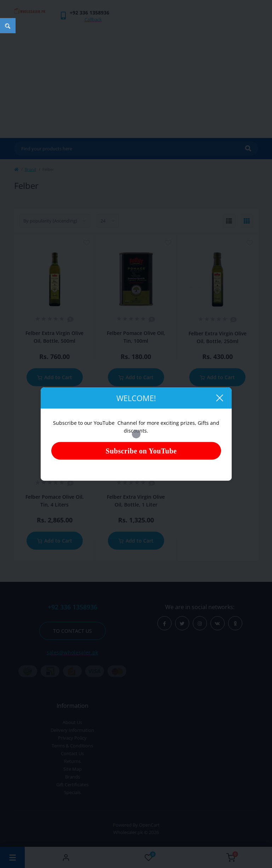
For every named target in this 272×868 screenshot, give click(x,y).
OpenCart (149, 825)
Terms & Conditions (72, 746)
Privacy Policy (72, 738)
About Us (72, 722)
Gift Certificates (72, 785)
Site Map (73, 769)
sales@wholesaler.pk (73, 652)
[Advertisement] (136, 78)
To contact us (73, 631)
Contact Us (72, 753)
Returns (72, 761)
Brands (73, 777)
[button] (89, 13)
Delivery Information (72, 730)
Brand (30, 169)
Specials (72, 792)
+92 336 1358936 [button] (73, 607)
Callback (93, 19)
